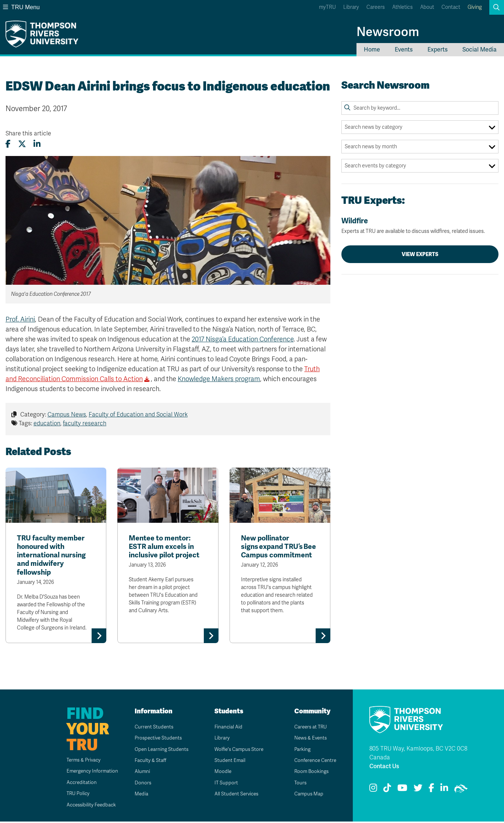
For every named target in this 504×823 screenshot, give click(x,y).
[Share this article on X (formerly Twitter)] (22, 144)
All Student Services (235, 795)
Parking (300, 750)
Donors (140, 784)
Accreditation (77, 783)
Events (404, 50)
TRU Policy (74, 795)
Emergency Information (88, 772)
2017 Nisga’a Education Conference (243, 339)
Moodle (220, 773)
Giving (475, 7)
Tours (298, 784)
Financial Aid (226, 728)
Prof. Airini (20, 319)
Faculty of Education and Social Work (138, 415)
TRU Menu (21, 7)
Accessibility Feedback (88, 806)
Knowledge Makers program (219, 379)
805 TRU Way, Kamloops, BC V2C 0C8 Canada (418, 754)
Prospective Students (157, 739)
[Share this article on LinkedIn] (37, 144)
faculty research (85, 423)
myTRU (327, 7)
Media (139, 795)
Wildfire (420, 226)
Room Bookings (309, 773)
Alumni (140, 773)
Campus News (67, 415)
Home (372, 50)
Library (351, 7)
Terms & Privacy (80, 761)
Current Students (152, 728)
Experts (438, 50)
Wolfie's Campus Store (237, 750)
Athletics (402, 7)
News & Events (309, 739)
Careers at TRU (309, 728)
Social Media (480, 50)
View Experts (420, 254)
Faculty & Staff (148, 762)
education (47, 423)
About (427, 7)
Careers (376, 7)
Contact (451, 7)
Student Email (227, 762)
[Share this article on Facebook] (8, 144)
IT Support (223, 784)
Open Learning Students (160, 750)
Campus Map (306, 795)
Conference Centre (314, 762)
